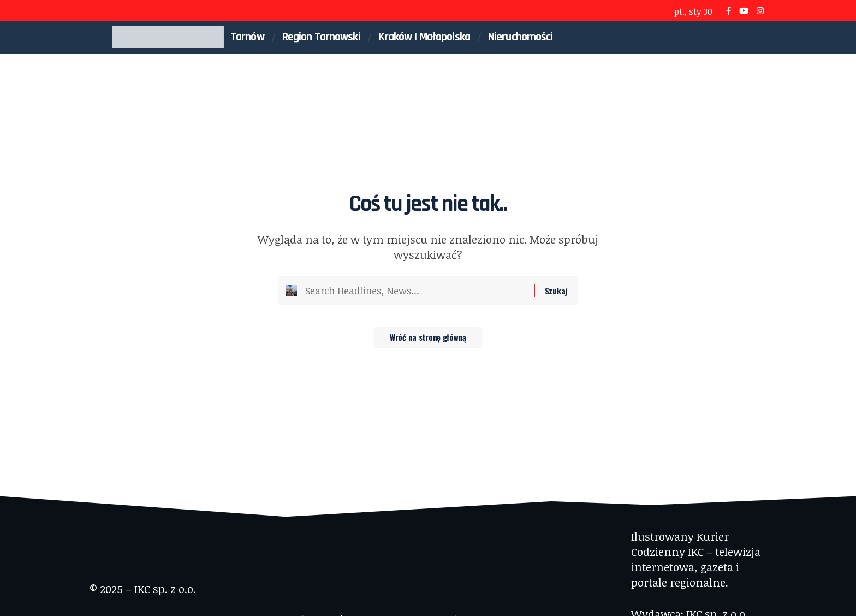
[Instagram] (760, 11)
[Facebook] (729, 11)
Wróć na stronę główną (428, 341)
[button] (738, 37)
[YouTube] (744, 11)
